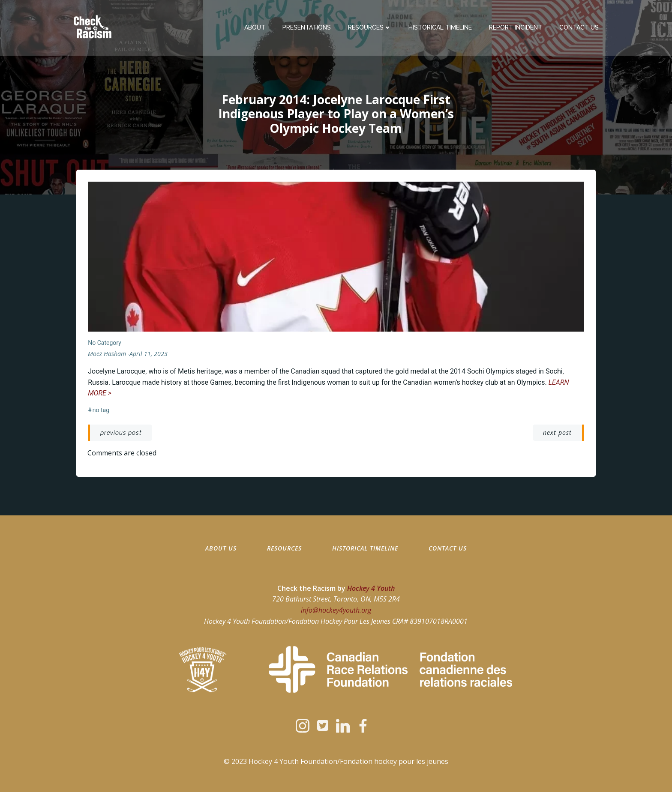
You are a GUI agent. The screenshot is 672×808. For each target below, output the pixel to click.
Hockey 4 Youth (371, 597)
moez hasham (107, 357)
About (256, 28)
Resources (371, 28)
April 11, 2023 (149, 357)
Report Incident (517, 28)
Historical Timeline (441, 28)
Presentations (308, 28)
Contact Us (580, 28)
